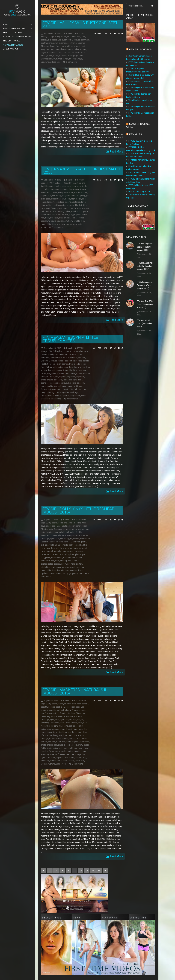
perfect (55, 554)
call (63, 710)
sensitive (54, 218)
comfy (44, 713)
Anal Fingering (47, 186)
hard (83, 46)
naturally (57, 551)
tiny (58, 570)
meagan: (45, 377)
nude (69, 742)
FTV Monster (74, 542)
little (85, 205)
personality (64, 554)
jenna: (44, 202)
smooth (67, 218)
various (79, 758)
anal (69, 37)
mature (65, 739)
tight (54, 392)
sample (44, 383)
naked (77, 49)
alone (61, 704)
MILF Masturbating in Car (139, 192)
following (45, 723)
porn (66, 380)
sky (83, 383)
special (81, 218)
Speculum (45, 221)
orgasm (44, 53)
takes (63, 754)
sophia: (50, 386)
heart (75, 729)
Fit (71, 539)
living (56, 735)
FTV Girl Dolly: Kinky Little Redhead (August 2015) (79, 510)
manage (74, 373)
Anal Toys (76, 37)
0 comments (72, 62)
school (79, 558)
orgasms (80, 377)
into (84, 199)
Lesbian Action (59, 205)
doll (68, 532)
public (77, 53)
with (80, 224)
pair (60, 53)
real (43, 218)
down (56, 43)
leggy (80, 732)
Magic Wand (51, 208)
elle (59, 535)
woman (44, 764)
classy (68, 710)
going (61, 367)
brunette (52, 710)
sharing (63, 561)
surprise (65, 567)
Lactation (76, 202)
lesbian (49, 205)
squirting (63, 56)
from (73, 196)
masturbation (61, 49)
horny (77, 367)
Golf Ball (53, 545)
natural (50, 551)
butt (69, 40)
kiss (62, 202)
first (50, 196)
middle (72, 739)
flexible (86, 361)
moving (61, 212)
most (54, 212)
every (61, 193)
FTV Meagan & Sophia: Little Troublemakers (70, 339)
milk (43, 212)
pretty (80, 745)
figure (53, 46)
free (58, 46)
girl (69, 46)
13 (87, 871)
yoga (69, 573)
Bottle (84, 186)
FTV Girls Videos (140, 49)
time (76, 59)
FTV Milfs (135, 134)
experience (64, 43)
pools (75, 745)
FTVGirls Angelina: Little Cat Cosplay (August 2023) (145, 266)
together (65, 392)
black (85, 526)
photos (71, 53)
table (78, 221)
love (43, 208)
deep (56, 532)
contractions (47, 43)
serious (64, 383)
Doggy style (74, 189)
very (63, 224)
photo (64, 53)
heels (68, 199)
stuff (55, 59)
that (60, 59)
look (80, 370)
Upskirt (81, 570)
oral (78, 212)
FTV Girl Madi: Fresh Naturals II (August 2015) (74, 691)
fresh (43, 726)
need (74, 212)
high (73, 199)
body (74, 186)
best (58, 707)
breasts (44, 710)
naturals (52, 742)
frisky (83, 364)
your (80, 573)
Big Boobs (53, 40)
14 (93, 871)
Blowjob (44, 529)
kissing (68, 202)
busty (64, 40)
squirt (56, 56)
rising (80, 380)
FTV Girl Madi (80, 701)
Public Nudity (57, 558)
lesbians (71, 205)
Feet (66, 361)
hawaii (69, 729)
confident (61, 713)
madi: (70, 735)
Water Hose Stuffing (66, 761)
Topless (60, 758)
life (42, 735)
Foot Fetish (46, 364)
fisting (59, 196)
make (62, 373)
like (48, 49)
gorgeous (55, 199)
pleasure (68, 745)
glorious (81, 726)
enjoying (51, 716)
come (79, 355)
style (73, 221)
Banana (85, 704)
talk (76, 389)
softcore (51, 751)
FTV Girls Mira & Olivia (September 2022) (144, 324)
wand (75, 224)
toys (80, 59)
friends (77, 364)
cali (56, 355)
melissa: (86, 208)
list (81, 205)
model (70, 49)
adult (61, 523)
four (64, 196)
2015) (57, 37)
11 (74, 871)
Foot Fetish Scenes (60, 364)
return (66, 748)
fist (54, 196)
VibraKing (45, 62)
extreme (73, 43)
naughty (84, 49)
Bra (60, 40)
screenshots (54, 383)
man (52, 49)
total (72, 392)
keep (43, 49)
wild (59, 62)
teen (80, 389)
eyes (52, 720)
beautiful (45, 355)
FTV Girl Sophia (56, 351)
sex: (61, 218)
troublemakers (47, 396)
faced (60, 361)
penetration (46, 215)
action (64, 37)
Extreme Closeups (49, 361)
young (44, 227)
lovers (44, 373)
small (43, 751)
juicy (60, 732)
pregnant (77, 215)
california (63, 355)
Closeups (76, 40)
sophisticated (47, 564)
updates (66, 396)
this (71, 59)
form (61, 542)
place (56, 380)
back (69, 186)
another (58, 186)
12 (81, 871)
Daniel (69, 34)
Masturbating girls (138, 125)
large (83, 202)
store (52, 754)
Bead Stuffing (63, 526)
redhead (71, 558)
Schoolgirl (45, 561)
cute (65, 358)
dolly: (73, 532)
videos (53, 62)
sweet (65, 389)
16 (105, 871)
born (79, 186)
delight (62, 532)
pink (66, 215)
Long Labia (46, 548)
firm (75, 720)
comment (85, 40)
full (77, 196)
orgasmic (53, 53)
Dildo (78, 713)
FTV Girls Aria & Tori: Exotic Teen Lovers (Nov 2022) (145, 304)
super (58, 567)
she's (70, 561)
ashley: (44, 40)
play (71, 215)
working (52, 764)
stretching (46, 567)
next (64, 742)
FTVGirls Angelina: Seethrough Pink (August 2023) (145, 247)
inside (79, 199)
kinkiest (51, 202)
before (79, 526)
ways (43, 399)
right (47, 218)
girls (73, 46)
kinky (57, 202)
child (47, 189)
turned (72, 758)
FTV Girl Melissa (55, 183)
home (44, 732)
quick (84, 215)
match (73, 208)
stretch (79, 564)
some (50, 56)
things (66, 59)
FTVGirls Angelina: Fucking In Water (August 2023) (145, 285)
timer (53, 758)
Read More (116, 151)
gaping (63, 46)
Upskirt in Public (48, 573)
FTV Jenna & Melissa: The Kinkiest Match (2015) (82, 171)
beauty (72, 526)
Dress (55, 193)
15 (99, 871)
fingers (44, 196)
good (78, 46)
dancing (49, 532)
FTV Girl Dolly (80, 520)
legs (43, 205)
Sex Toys (72, 383)
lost (58, 548)
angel (49, 526)
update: (58, 396)
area (83, 37)
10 (68, 871)
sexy (57, 561)
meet (79, 208)
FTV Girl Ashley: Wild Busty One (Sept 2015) (80, 24)
